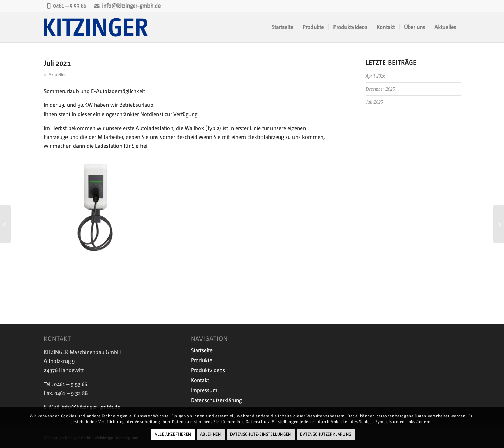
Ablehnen (211, 434)
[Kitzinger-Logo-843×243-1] (96, 27)
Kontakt (200, 380)
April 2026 (376, 76)
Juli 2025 (374, 102)
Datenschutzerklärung (216, 400)
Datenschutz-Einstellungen (261, 434)
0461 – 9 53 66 (66, 6)
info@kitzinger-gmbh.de (127, 6)
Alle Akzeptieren (173, 434)
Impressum (204, 390)
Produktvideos (208, 370)
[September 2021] (499, 224)
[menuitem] (282, 27)
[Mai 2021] (5, 224)
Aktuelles (57, 75)
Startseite (202, 350)
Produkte (202, 360)
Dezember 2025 (380, 89)
